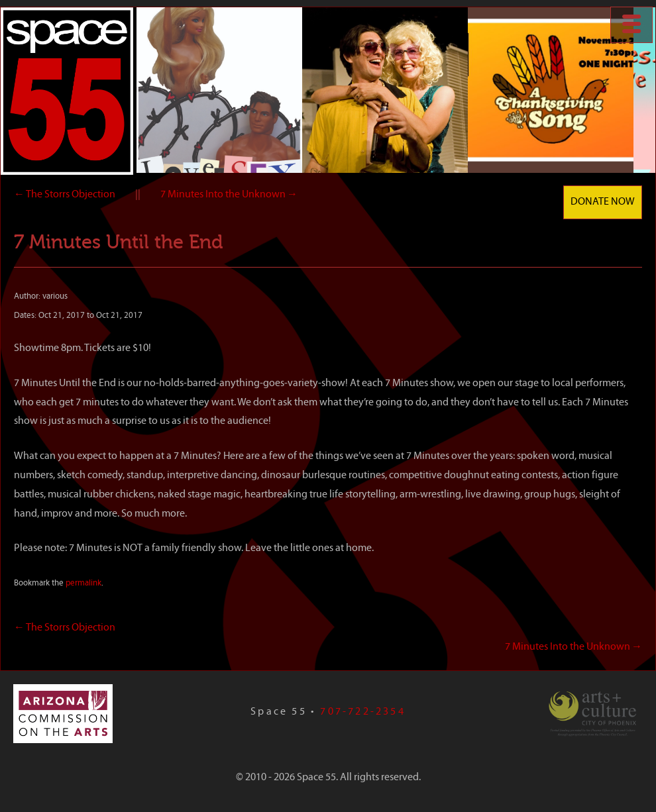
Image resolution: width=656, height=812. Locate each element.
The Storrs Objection (65, 195)
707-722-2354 (362, 712)
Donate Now (603, 202)
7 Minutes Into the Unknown (229, 195)
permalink (83, 583)
